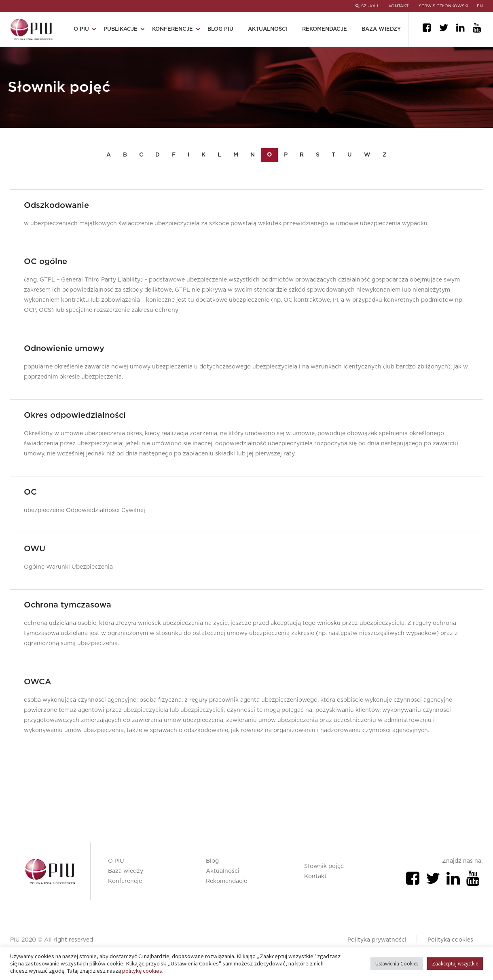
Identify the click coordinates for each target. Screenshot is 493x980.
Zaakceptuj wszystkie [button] (455, 964)
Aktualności (268, 29)
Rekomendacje (325, 29)
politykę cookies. (143, 971)
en (480, 6)
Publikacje (121, 29)
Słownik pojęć (324, 888)
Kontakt (315, 898)
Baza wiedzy (381, 29)
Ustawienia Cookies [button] (397, 964)
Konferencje (172, 29)
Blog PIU (220, 29)
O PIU (81, 29)
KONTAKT (397, 6)
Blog (212, 883)
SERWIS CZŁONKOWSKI (444, 6)
